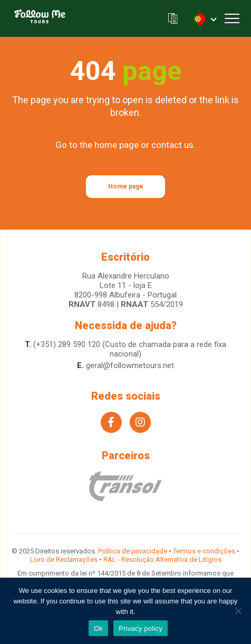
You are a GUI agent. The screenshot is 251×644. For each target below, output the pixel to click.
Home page (126, 186)
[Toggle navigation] (232, 18)
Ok (98, 628)
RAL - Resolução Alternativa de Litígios (162, 559)
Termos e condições (204, 551)
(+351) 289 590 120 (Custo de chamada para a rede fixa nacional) (130, 349)
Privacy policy (141, 628)
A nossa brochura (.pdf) (173, 19)
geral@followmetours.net (130, 365)
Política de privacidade (133, 551)
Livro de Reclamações (64, 559)
